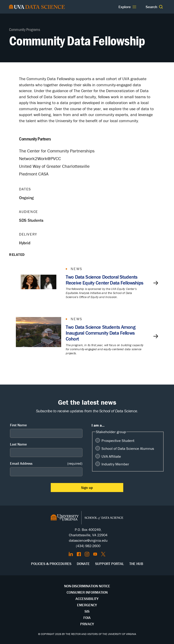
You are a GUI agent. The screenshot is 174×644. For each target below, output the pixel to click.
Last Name (18, 444)
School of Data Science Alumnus (128, 448)
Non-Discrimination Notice (87, 586)
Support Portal (110, 564)
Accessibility (87, 599)
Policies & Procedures (51, 564)
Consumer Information (87, 592)
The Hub (136, 564)
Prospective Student (118, 441)
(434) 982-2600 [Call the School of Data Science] (88, 546)
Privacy (87, 624)
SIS (87, 611)
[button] (161, 7)
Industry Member (115, 464)
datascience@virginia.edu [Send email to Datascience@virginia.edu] (88, 540)
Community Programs (25, 29)
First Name (18, 425)
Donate (83, 564)
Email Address (46, 463)
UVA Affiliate (111, 456)
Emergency (87, 605)
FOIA (87, 618)
